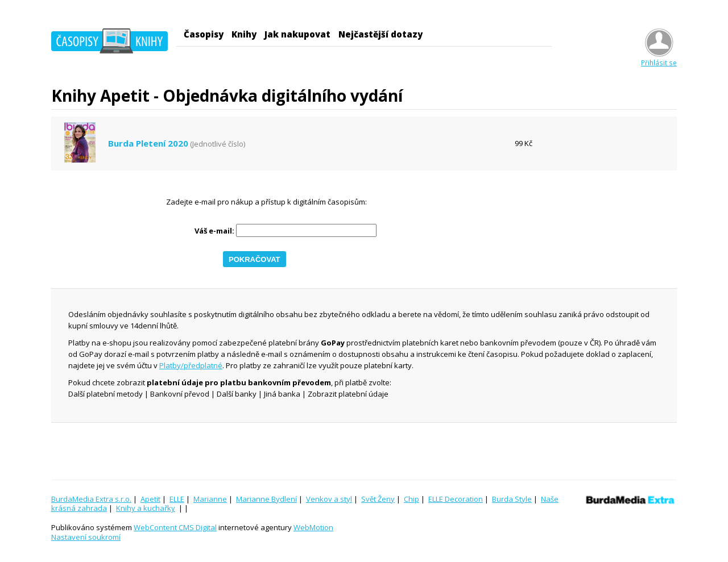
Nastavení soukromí (86, 537)
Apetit (150, 499)
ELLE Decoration (456, 499)
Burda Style (512, 499)
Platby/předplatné (191, 365)
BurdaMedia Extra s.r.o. (91, 499)
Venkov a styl (329, 499)
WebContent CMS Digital (175, 527)
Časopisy (204, 34)
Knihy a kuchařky (146, 508)
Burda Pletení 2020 (148, 143)
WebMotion (313, 527)
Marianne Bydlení (266, 499)
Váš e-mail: (214, 231)
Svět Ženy (378, 499)
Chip (411, 499)
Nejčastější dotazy (380, 34)
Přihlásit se (659, 58)
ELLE (177, 499)
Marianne (210, 499)
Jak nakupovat (297, 34)
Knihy (244, 34)
